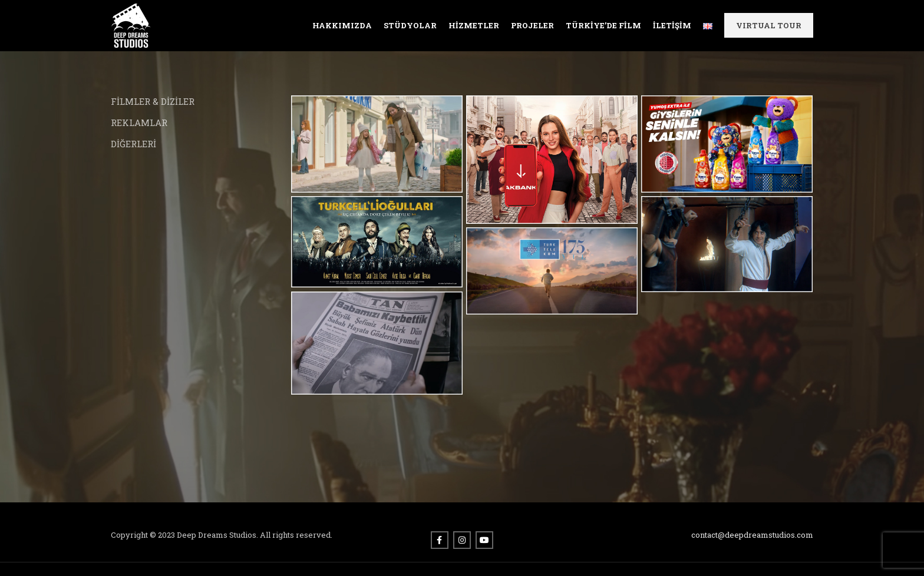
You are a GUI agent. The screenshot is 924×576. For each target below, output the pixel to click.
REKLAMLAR (139, 124)
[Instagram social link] (462, 542)
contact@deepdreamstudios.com (752, 537)
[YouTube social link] (484, 542)
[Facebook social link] (440, 542)
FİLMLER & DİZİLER (153, 103)
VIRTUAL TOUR (769, 27)
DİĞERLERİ (133, 145)
